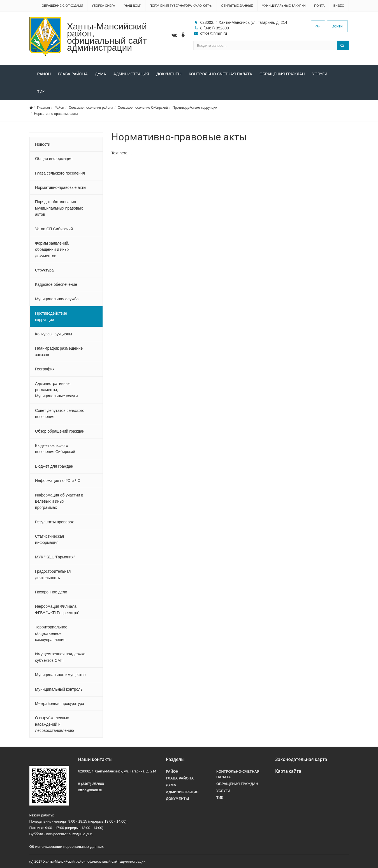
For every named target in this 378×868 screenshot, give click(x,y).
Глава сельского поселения (60, 173)
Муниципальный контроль (59, 689)
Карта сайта (288, 771)
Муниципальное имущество (60, 675)
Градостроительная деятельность (53, 574)
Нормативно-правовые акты (56, 114)
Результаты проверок (54, 522)
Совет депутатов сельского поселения (60, 414)
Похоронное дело (51, 592)
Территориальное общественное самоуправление (51, 633)
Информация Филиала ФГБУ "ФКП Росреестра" (57, 609)
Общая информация (54, 159)
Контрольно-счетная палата (221, 74)
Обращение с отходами (62, 6)
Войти (337, 26)
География (45, 369)
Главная (43, 108)
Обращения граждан (282, 74)
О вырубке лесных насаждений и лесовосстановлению (55, 724)
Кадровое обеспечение (56, 284)
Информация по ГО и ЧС (58, 481)
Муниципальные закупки (284, 6)
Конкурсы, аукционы (54, 334)
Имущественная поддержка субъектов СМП (60, 657)
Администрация (131, 74)
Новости (43, 144)
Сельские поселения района (91, 108)
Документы (169, 74)
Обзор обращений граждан (60, 431)
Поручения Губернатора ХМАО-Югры (181, 6)
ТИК (41, 92)
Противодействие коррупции (195, 108)
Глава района (73, 74)
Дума (101, 74)
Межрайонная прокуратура (60, 704)
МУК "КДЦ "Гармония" (55, 557)
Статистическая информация (49, 539)
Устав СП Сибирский (54, 229)
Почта (319, 6)
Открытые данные (237, 6)
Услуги (320, 74)
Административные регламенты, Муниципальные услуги (56, 390)
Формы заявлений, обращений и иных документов (52, 250)
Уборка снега (103, 6)
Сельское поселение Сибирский (143, 108)
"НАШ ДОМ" (132, 6)
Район (44, 74)
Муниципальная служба (57, 299)
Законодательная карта (301, 759)
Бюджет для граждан (54, 466)
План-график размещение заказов (59, 351)
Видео (339, 6)
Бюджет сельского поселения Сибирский (55, 449)
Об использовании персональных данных (67, 847)
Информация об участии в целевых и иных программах (59, 501)
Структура (44, 270)
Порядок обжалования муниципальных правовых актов (59, 208)
